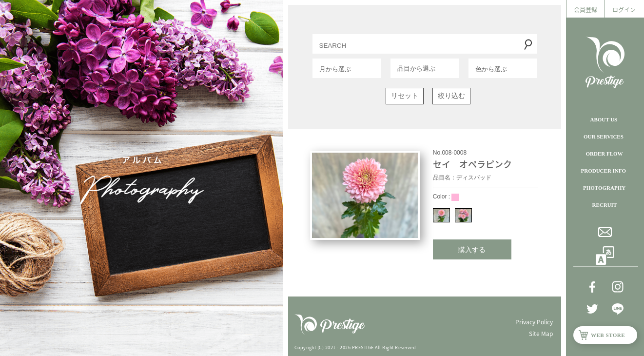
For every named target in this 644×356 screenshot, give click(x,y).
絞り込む (451, 96)
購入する (472, 250)
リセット (405, 96)
